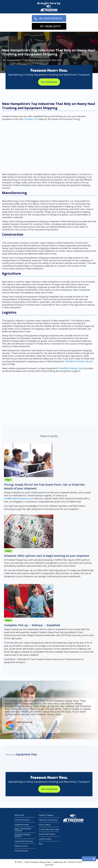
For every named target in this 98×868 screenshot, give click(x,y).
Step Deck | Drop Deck (48, 820)
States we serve (21, 846)
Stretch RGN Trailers (47, 834)
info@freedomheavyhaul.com (19, 498)
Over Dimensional (22, 820)
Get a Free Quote (49, 82)
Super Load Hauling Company (23, 830)
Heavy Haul (19, 815)
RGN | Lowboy (45, 825)
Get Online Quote (50, 26)
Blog (41, 844)
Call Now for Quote (50, 18)
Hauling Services (21, 851)
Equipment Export (22, 824)
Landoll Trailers (45, 839)
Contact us (31, 119)
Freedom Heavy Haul (78, 361)
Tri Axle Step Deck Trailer (49, 829)
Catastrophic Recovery (24, 841)
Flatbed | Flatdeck (46, 815)
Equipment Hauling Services (22, 835)
